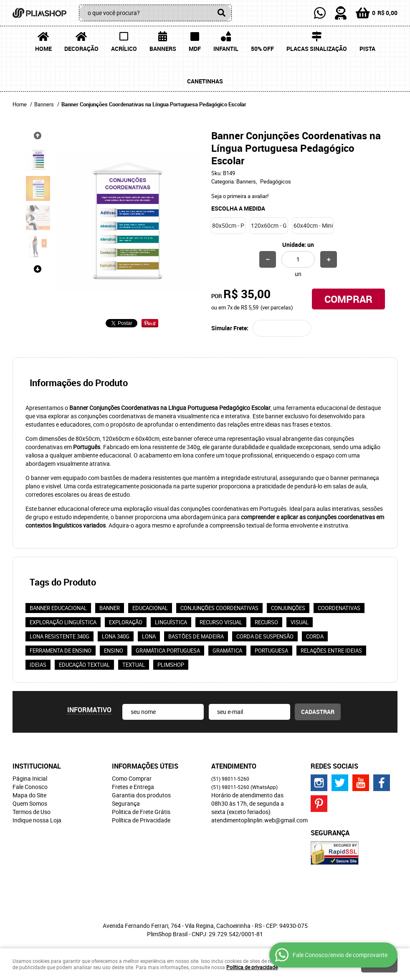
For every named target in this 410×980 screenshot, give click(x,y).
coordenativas (339, 608)
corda (315, 636)
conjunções (288, 608)
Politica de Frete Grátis (141, 812)
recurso (266, 622)
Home (43, 49)
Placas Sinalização (317, 49)
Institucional (37, 766)
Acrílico (124, 49)
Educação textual (84, 665)
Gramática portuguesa (168, 651)
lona (149, 636)
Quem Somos (30, 803)
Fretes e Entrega (133, 787)
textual (134, 665)
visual (300, 622)
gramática (227, 651)
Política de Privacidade (141, 820)
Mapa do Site (29, 795)
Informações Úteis (145, 766)
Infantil (226, 49)
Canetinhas (205, 81)
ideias (38, 665)
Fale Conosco (30, 787)
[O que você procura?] (221, 13)
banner (110, 608)
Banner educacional (58, 608)
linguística (171, 622)
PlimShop (171, 665)
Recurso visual (221, 622)
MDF (195, 49)
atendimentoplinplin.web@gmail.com (259, 820)
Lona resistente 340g (59, 636)
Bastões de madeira (196, 636)
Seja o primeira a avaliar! (240, 196)
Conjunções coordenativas (219, 608)
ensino (114, 651)
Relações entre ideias (331, 651)
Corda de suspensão (265, 636)
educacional (150, 608)
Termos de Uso (32, 812)
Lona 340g (116, 636)
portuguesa (271, 651)
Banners (163, 49)
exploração (126, 622)
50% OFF (262, 49)
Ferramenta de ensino (61, 651)
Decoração (81, 49)
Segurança (126, 803)
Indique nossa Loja (37, 820)
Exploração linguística (63, 622)
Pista (367, 49)
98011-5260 (230, 779)
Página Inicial (30, 778)
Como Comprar (132, 778)
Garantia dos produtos (141, 795)
